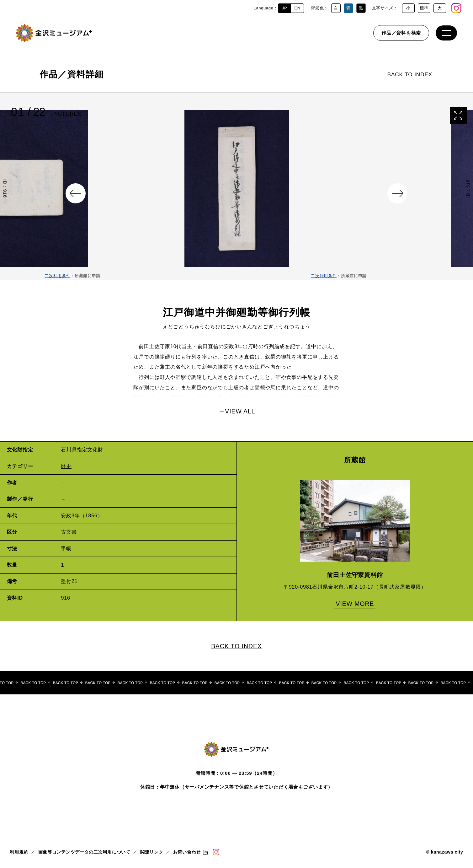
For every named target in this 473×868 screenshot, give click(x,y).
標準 (424, 8)
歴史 (66, 466)
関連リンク (152, 855)
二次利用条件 (57, 276)
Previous (76, 193)
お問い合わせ (187, 855)
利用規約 (19, 855)
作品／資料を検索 (401, 36)
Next (397, 193)
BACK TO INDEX (410, 74)
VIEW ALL (240, 411)
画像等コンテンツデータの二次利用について (84, 855)
